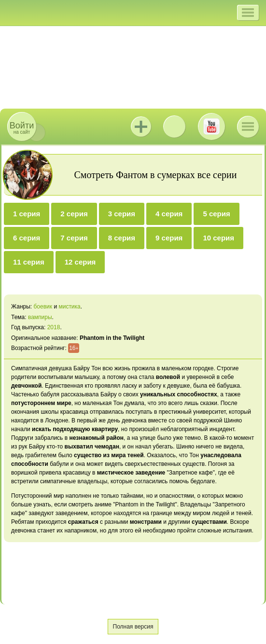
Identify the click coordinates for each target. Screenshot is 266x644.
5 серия (216, 214)
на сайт (22, 128)
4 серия (169, 214)
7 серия (74, 238)
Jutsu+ (141, 126)
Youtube (211, 126)
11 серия (29, 262)
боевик (43, 307)
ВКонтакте (174, 126)
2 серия (74, 214)
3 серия (122, 214)
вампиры (40, 317)
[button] (248, 13)
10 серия (218, 238)
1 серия (27, 214)
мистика (69, 307)
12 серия (80, 262)
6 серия (27, 238)
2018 (54, 327)
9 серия (169, 238)
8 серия (122, 238)
